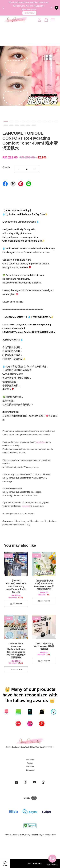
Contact (30, 763)
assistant (26, 506)
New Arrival (30, 770)
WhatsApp (41, 442)
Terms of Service (11, 835)
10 (56, 122)
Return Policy (37, 835)
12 (11, 125)
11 (6, 125)
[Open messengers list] (52, 859)
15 (28, 125)
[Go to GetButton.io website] (52, 865)
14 (22, 125)
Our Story (30, 760)
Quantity (6, 167)
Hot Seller (30, 766)
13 (17, 125)
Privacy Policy (25, 835)
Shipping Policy (50, 835)
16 (34, 125)
